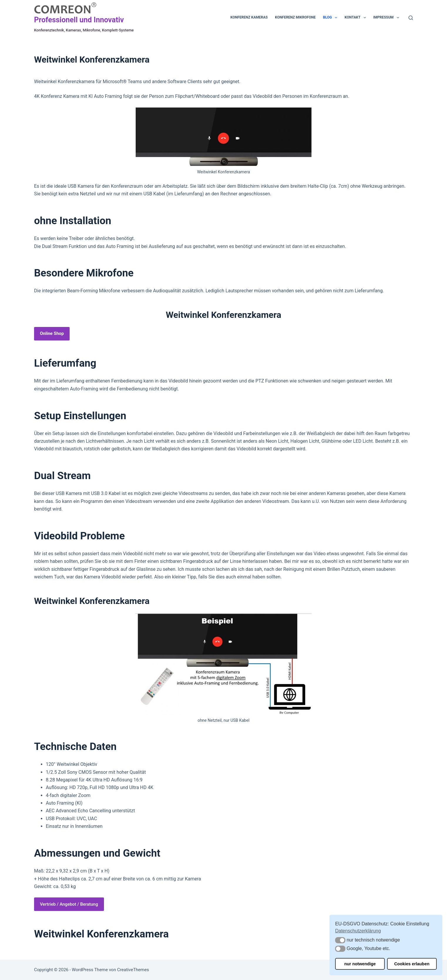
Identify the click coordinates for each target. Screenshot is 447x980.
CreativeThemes (133, 970)
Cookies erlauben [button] (412, 964)
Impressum (387, 18)
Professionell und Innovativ (79, 20)
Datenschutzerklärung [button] (358, 931)
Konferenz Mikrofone (295, 17)
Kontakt (356, 18)
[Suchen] (411, 18)
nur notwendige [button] (360, 964)
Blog (331, 18)
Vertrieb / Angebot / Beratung (69, 904)
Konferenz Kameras (249, 17)
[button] (340, 940)
